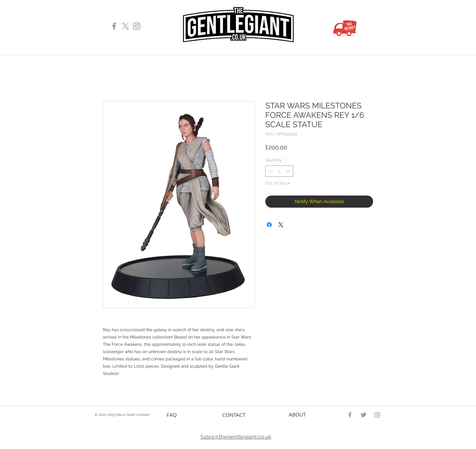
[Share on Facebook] (269, 225)
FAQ (172, 415)
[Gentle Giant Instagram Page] (137, 26)
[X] (125, 26)
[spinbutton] (279, 171)
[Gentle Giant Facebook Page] (114, 26)
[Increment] (289, 171)
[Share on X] (281, 225)
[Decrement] (270, 171)
